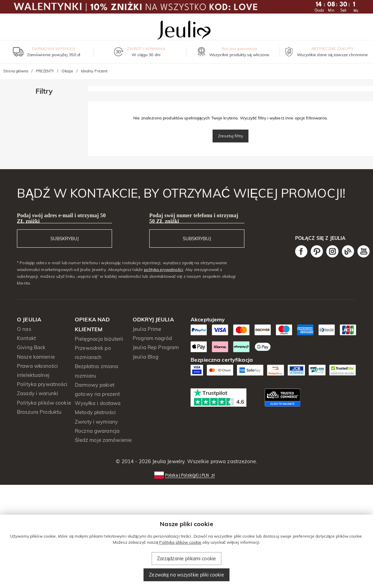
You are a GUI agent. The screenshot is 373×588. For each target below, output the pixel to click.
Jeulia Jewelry (168, 461)
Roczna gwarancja (97, 431)
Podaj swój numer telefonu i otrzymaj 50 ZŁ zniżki (194, 218)
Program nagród (152, 338)
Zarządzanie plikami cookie (186, 559)
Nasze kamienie (36, 357)
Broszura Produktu (39, 412)
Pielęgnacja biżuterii (99, 339)
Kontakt (26, 338)
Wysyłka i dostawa (98, 403)
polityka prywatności (163, 269)
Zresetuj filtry (231, 136)
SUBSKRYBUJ (64, 239)
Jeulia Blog (146, 357)
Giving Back (31, 347)
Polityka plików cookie (44, 403)
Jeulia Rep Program (156, 347)
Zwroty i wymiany (96, 422)
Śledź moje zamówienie (103, 440)
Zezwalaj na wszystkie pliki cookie (186, 575)
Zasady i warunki (38, 393)
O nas (24, 329)
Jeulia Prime (147, 329)
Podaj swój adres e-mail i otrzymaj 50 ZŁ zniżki (61, 218)
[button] (186, 475)
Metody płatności (95, 412)
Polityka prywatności (42, 384)
